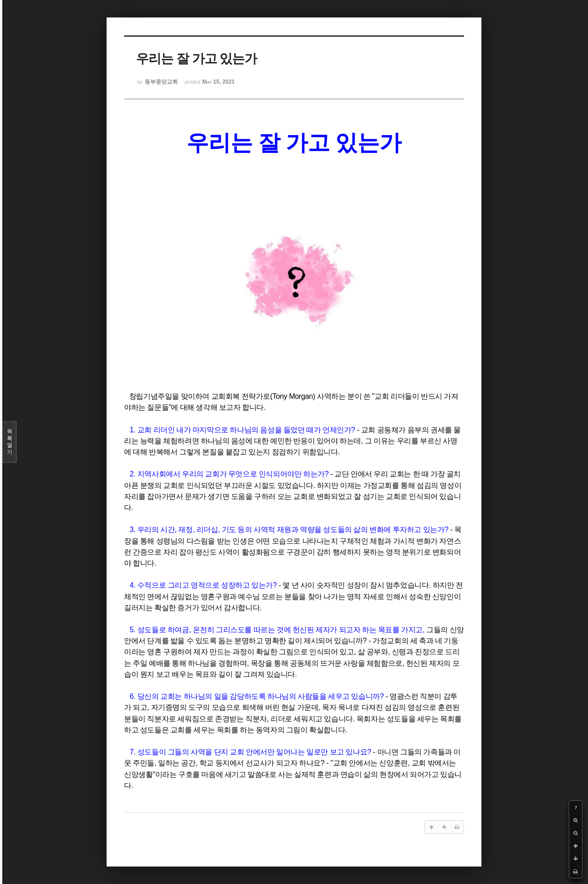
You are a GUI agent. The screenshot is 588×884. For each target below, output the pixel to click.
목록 (10, 442)
